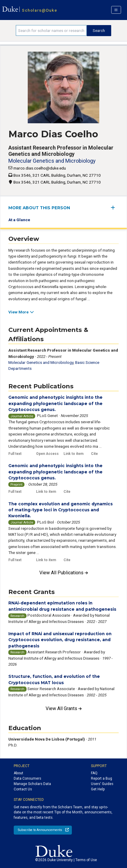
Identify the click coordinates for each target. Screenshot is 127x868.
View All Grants (64, 708)
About (18, 773)
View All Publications (64, 573)
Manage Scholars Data (32, 784)
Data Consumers (27, 778)
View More (21, 312)
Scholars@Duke (40, 10)
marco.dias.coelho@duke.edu (40, 168)
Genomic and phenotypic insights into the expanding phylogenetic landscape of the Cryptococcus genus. (55, 403)
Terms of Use (86, 860)
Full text (15, 454)
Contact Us (23, 789)
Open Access (47, 454)
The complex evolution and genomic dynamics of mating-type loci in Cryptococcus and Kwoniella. (61, 510)
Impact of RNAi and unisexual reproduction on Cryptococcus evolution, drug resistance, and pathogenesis (60, 640)
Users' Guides (102, 784)
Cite (94, 454)
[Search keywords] (51, 30)
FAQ (94, 773)
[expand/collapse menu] (115, 208)
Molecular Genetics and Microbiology (52, 161)
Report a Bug (102, 778)
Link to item (73, 454)
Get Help (98, 789)
